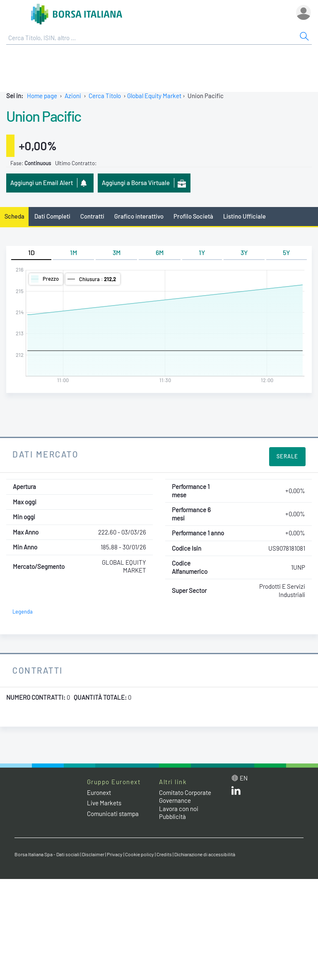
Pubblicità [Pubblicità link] (172, 816)
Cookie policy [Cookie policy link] (140, 854)
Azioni (73, 96)
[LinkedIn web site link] (236, 792)
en (244, 778)
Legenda (23, 612)
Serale (287, 456)
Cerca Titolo (105, 96)
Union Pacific (44, 116)
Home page (42, 96)
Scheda (14, 216)
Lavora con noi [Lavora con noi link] (179, 809)
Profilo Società (193, 216)
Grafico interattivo (139, 216)
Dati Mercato (45, 454)
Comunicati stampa (113, 814)
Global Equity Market (154, 96)
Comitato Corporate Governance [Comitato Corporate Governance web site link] (185, 797)
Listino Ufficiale (245, 216)
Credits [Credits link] (164, 854)
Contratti (92, 216)
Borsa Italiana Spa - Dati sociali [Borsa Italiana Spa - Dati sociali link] (47, 854)
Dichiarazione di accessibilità (205, 854)
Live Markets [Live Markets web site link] (104, 803)
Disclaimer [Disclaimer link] (93, 854)
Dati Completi (52, 216)
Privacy (115, 854)
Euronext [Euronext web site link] (99, 792)
